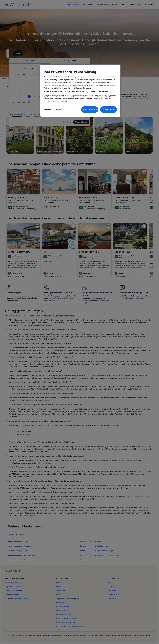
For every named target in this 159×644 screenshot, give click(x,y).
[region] (80, 90)
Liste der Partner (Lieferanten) (55, 101)
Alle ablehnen (90, 109)
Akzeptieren (109, 109)
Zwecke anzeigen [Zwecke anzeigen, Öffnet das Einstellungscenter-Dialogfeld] (53, 109)
